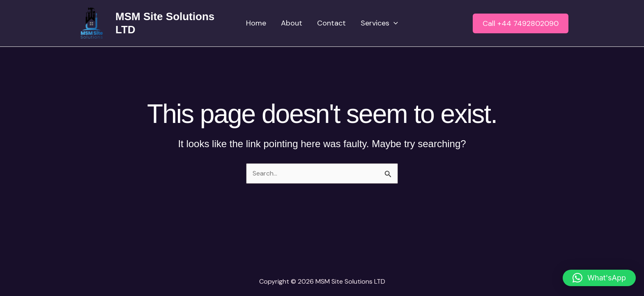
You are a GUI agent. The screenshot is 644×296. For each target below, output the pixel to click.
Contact (331, 23)
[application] (394, 23)
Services (379, 23)
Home (256, 23)
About (292, 23)
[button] (521, 23)
